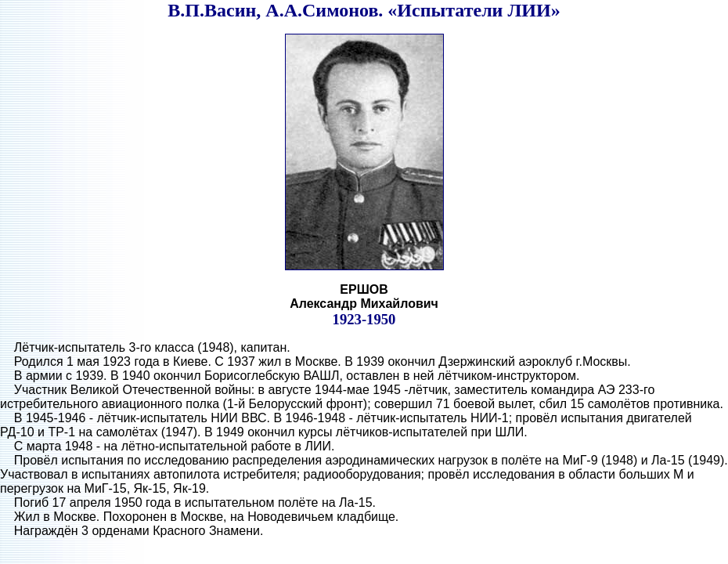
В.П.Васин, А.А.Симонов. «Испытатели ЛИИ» (364, 10)
